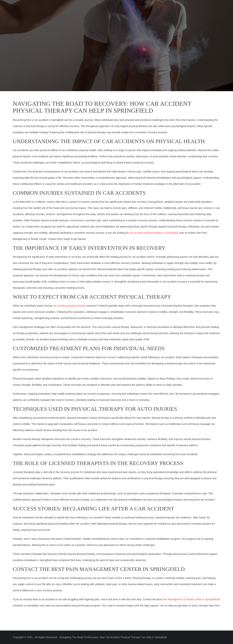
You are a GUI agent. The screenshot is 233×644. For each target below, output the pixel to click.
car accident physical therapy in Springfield (154, 233)
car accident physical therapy (69, 306)
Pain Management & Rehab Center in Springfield (190, 599)
